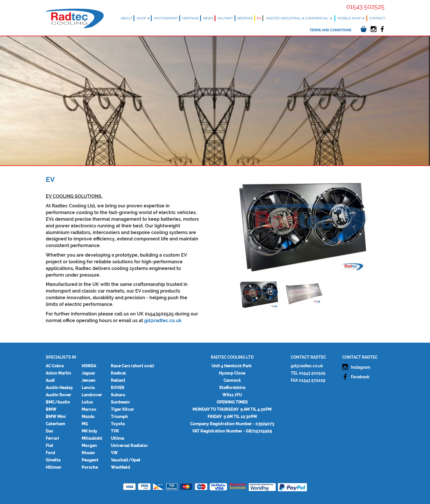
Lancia (88, 388)
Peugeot (90, 460)
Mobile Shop (351, 18)
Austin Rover (58, 395)
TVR (115, 431)
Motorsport (166, 18)
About (126, 18)
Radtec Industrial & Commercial (299, 18)
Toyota (118, 424)
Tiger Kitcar (122, 409)
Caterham (55, 424)
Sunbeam (120, 402)
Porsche (90, 467)
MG (85, 424)
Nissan (88, 453)
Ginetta (53, 460)
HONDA (89, 366)
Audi (50, 380)
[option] (303, 225)
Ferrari (52, 438)
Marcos (89, 409)
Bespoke (245, 18)
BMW (51, 409)
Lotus (87, 402)
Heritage (190, 18)
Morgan (89, 445)
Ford (50, 453)
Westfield (120, 467)
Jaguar (88, 373)
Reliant (118, 380)
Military (225, 18)
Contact (377, 18)
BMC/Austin (58, 402)
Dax (50, 431)
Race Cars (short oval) (133, 366)
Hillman (54, 467)
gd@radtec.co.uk (163, 321)
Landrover (92, 395)
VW (114, 453)
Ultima (118, 438)
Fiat (50, 445)
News (208, 18)
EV (259, 18)
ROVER (118, 388)
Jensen (89, 380)
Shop (143, 18)
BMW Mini (56, 417)
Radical (118, 373)
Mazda (88, 417)
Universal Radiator (129, 445)
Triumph (119, 417)
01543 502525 (365, 7)
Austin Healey (59, 388)
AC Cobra (55, 366)
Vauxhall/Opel (126, 460)
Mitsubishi (92, 438)
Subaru (118, 395)
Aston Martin (58, 373)
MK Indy (89, 431)
